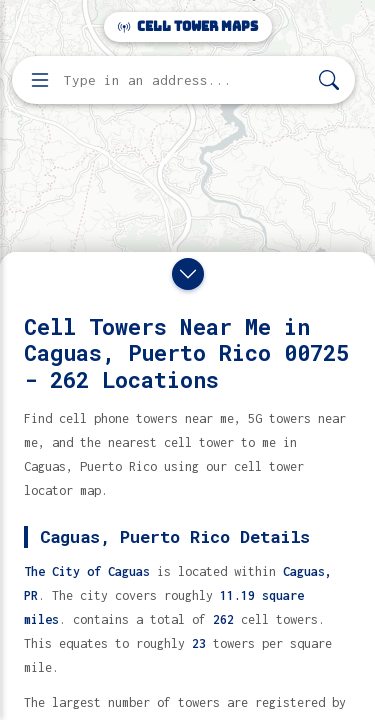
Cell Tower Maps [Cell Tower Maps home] (188, 26)
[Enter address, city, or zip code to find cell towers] (185, 80)
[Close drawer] (188, 274)
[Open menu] (40, 80)
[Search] (329, 80)
